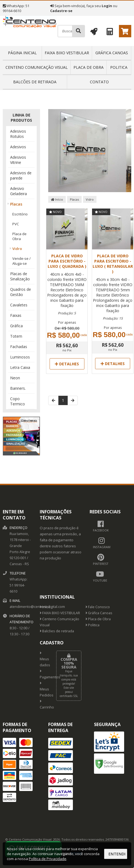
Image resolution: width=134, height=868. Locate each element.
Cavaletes (19, 305)
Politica (119, 67)
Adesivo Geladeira (18, 191)
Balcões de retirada (35, 82)
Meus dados (44, 659)
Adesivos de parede (21, 175)
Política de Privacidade (48, 859)
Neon (15, 378)
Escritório (20, 214)
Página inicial (22, 53)
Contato (99, 82)
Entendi (117, 854)
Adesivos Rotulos (18, 134)
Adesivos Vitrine (18, 160)
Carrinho (44, 705)
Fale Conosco (98, 607)
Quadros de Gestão (21, 292)
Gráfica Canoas (112, 53)
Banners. (18, 388)
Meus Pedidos (44, 690)
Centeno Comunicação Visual (37, 67)
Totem (16, 336)
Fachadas (19, 347)
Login (107, 6)
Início (57, 199)
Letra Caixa (20, 367)
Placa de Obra (89, 67)
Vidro (17, 249)
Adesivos (18, 147)
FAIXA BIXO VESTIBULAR (67, 53)
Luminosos (20, 357)
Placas (16, 204)
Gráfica (16, 326)
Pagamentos (44, 675)
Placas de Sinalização (20, 276)
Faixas (16, 315)
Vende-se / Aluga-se (22, 261)
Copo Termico (18, 401)
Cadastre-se (61, 11)
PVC (16, 224)
